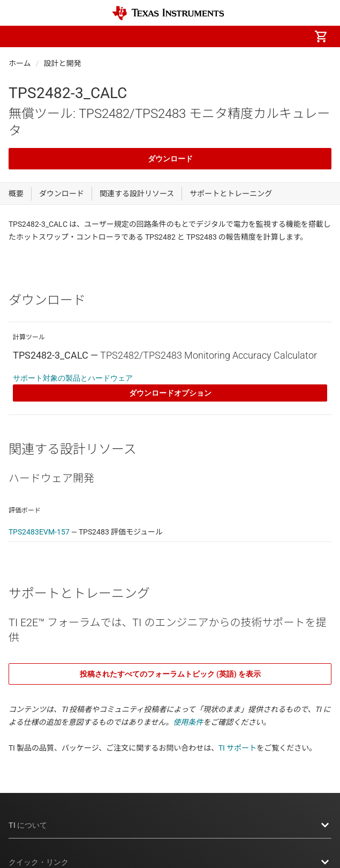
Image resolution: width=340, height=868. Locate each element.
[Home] (168, 13)
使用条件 (188, 722)
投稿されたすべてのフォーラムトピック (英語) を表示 (170, 674)
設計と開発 (63, 63)
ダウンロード (170, 159)
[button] (19, 36)
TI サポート (237, 748)
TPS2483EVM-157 (39, 532)
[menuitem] (231, 36)
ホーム (20, 63)
